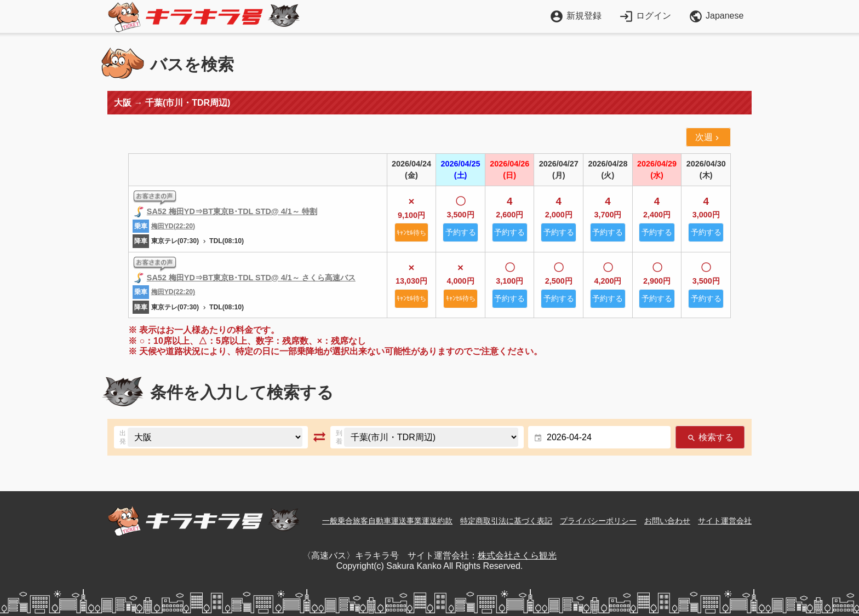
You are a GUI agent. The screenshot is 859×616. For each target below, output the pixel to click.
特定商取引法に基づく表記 (506, 521)
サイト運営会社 (725, 521)
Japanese (716, 16)
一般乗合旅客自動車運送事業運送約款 (387, 521)
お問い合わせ (667, 521)
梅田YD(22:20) (173, 226)
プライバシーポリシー (598, 521)
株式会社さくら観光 (517, 555)
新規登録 (575, 16)
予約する (461, 232)
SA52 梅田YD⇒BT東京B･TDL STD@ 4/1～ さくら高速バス (251, 278)
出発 (123, 437)
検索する (710, 437)
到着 (339, 437)
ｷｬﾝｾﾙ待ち (411, 233)
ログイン (645, 16)
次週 (708, 137)
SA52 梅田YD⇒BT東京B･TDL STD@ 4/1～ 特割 (232, 211)
